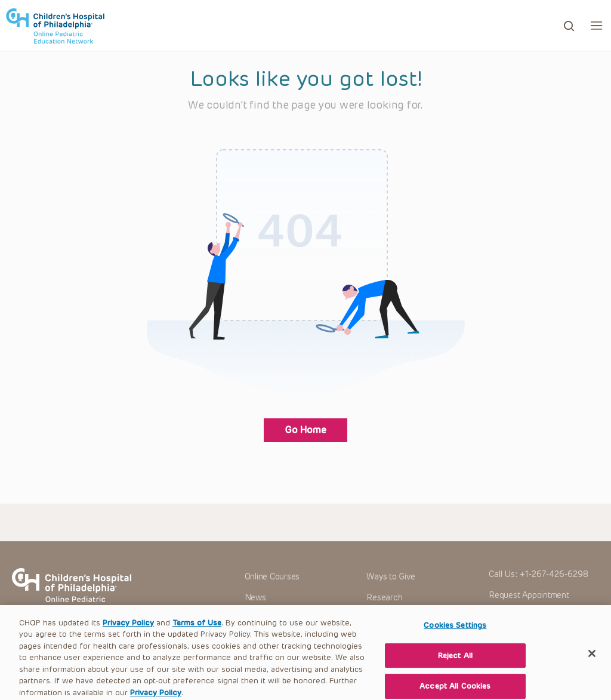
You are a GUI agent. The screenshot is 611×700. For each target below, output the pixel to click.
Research (384, 598)
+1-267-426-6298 (554, 574)
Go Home (305, 430)
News (255, 598)
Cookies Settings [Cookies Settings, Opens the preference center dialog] (455, 630)
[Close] (592, 658)
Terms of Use (197, 627)
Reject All (455, 660)
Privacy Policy (128, 627)
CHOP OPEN (55, 26)
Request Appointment (529, 595)
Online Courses (272, 577)
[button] (596, 25)
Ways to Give (391, 577)
